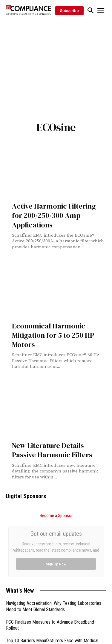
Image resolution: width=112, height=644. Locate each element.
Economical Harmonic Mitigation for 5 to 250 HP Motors (53, 335)
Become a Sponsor (56, 515)
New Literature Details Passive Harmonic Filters (52, 450)
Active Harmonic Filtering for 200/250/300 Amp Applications (54, 215)
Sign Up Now (56, 564)
